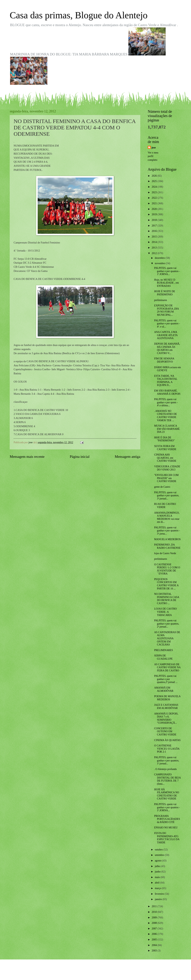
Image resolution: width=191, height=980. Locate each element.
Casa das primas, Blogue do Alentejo (79, 15)
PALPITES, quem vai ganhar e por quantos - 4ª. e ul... (167, 324)
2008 (155, 923)
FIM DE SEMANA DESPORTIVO (164, 360)
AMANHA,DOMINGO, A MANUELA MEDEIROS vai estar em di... (167, 517)
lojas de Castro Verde (165, 553)
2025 (155, 181)
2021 (155, 203)
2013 (155, 248)
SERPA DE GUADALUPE (163, 657)
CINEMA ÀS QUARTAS (167, 740)
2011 (155, 906)
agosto (158, 861)
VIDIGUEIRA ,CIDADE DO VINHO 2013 (167, 468)
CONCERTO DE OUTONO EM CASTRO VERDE (165, 731)
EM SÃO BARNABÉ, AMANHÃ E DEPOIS (167, 392)
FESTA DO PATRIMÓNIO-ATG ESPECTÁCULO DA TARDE (167, 838)
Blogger (116, 972)
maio (158, 877)
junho (158, 872)
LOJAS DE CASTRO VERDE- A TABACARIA (165, 612)
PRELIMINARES (163, 650)
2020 (155, 209)
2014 (155, 242)
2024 (155, 187)
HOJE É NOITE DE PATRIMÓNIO (165, 293)
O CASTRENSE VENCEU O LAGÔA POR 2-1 (167, 749)
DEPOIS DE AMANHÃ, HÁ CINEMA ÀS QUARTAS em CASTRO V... (167, 348)
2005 (155, 940)
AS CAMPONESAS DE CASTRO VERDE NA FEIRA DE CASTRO (167, 667)
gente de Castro (162, 487)
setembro (160, 855)
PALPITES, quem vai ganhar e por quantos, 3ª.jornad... (167, 496)
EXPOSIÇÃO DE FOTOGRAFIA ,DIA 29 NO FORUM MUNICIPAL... (166, 310)
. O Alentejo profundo (165, 769)
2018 (155, 220)
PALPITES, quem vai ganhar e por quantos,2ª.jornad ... (166, 679)
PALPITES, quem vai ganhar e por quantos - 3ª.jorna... (167, 531)
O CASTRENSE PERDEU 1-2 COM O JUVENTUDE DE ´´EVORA (167, 569)
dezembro (160, 258)
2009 (155, 918)
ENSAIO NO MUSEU (166, 828)
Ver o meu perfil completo (153, 156)
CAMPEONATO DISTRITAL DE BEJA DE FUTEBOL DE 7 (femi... (167, 779)
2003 (155, 951)
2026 (155, 176)
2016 (155, 231)
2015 (155, 237)
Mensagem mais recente (27, 457)
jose (154, 148)
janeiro (159, 899)
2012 (155, 253)
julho (158, 866)
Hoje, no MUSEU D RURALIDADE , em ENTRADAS (166, 283)
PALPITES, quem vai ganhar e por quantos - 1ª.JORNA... (167, 271)
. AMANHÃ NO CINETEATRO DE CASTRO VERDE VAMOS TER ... (165, 416)
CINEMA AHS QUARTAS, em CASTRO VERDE (165, 458)
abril (158, 883)
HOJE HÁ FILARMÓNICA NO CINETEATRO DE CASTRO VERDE (166, 794)
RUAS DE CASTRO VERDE (165, 506)
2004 (155, 945)
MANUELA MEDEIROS (167, 539)
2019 (155, 214)
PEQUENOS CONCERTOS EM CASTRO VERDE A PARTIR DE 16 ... (166, 584)
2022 (155, 198)
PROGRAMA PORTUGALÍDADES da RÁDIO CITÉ (167, 819)
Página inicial (80, 457)
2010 (155, 912)
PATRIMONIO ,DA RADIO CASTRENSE (167, 546)
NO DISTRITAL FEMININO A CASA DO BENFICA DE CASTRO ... (167, 599)
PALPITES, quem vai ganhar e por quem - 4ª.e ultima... (166, 402)
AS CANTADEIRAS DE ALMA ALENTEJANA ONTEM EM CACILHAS (167, 638)
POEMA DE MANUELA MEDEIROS (167, 698)
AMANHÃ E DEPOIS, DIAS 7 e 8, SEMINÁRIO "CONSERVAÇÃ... (166, 718)
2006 (155, 934)
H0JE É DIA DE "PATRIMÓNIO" (164, 439)
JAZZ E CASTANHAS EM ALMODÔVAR (166, 706)
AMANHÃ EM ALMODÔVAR (164, 689)
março (158, 888)
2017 (155, 226)
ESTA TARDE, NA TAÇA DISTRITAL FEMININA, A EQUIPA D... (166, 381)
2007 (155, 929)
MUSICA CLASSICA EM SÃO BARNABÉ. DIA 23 (167, 429)
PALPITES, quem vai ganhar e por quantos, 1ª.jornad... (167, 760)
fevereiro (160, 894)
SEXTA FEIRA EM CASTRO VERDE (165, 448)
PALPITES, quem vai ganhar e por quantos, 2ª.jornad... (167, 624)
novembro (160, 263)
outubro (159, 850)
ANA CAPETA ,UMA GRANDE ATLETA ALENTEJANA (166, 335)
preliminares (161, 300)
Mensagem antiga (127, 457)
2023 (155, 192)
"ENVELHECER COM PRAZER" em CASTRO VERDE (166, 478)
